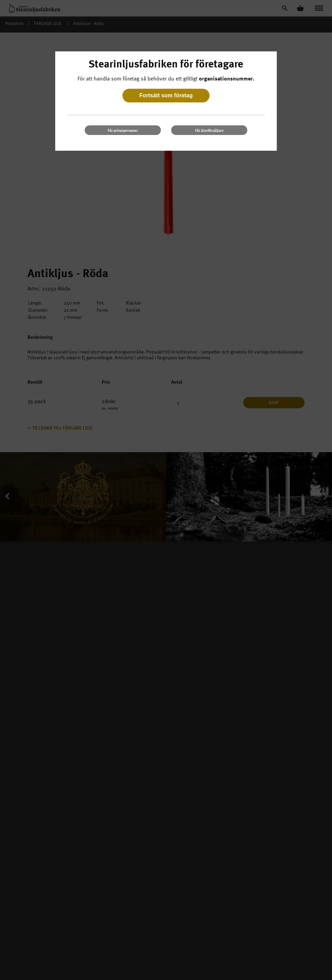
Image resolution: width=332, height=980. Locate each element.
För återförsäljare (209, 130)
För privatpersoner (123, 130)
